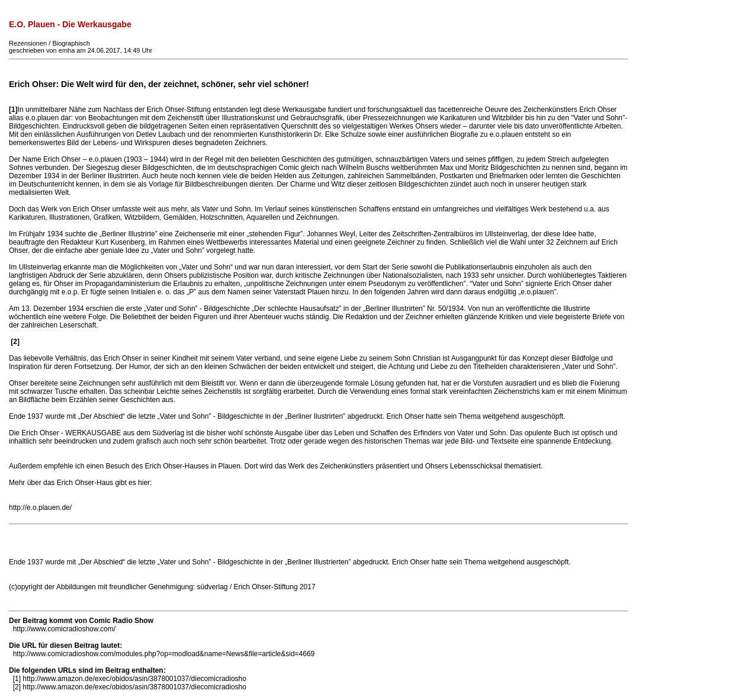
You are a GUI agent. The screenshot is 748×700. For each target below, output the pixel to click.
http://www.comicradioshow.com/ (64, 629)
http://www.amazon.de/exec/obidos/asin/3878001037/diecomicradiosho (134, 679)
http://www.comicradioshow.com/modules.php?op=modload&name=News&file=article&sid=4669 (164, 654)
